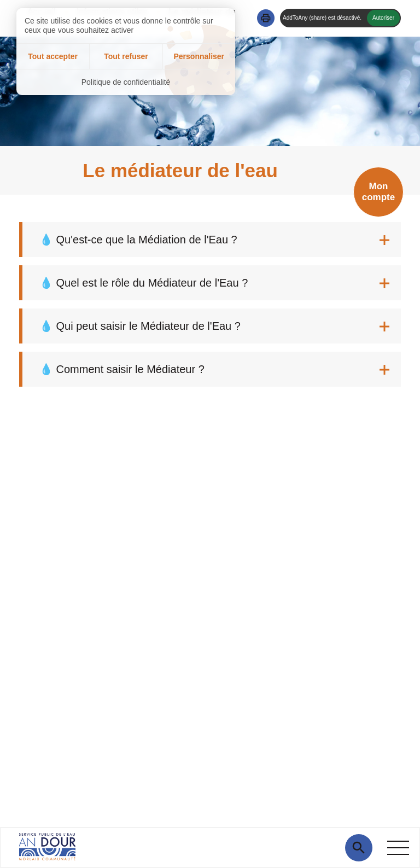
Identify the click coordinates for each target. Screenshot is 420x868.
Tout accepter (53, 56)
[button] (266, 18)
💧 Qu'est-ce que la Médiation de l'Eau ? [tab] (138, 240)
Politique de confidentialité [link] (126, 82)
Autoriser (383, 18)
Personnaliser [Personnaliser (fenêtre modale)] (199, 56)
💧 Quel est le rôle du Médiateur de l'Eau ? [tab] (144, 283)
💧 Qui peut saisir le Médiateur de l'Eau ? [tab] (140, 326)
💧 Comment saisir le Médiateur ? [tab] (122, 369)
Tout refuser (126, 56)
